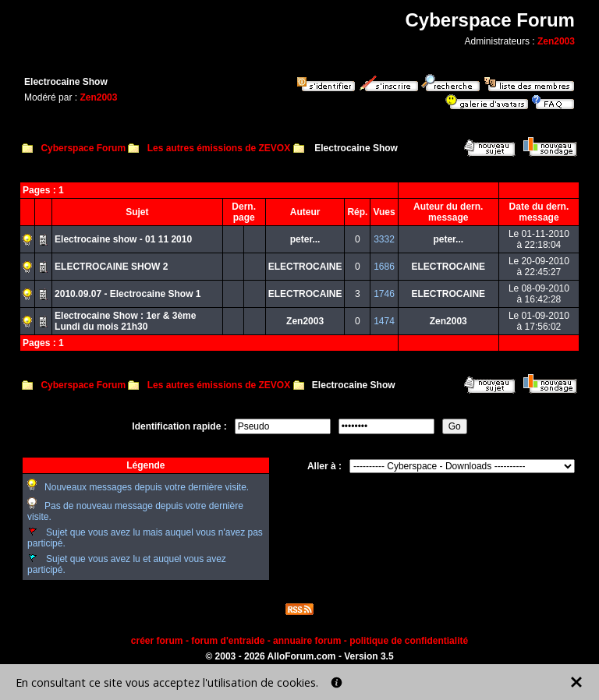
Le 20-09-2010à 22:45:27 (539, 267)
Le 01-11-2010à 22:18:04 (539, 239)
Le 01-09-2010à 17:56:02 (539, 321)
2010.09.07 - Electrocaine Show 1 (128, 294)
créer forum (157, 641)
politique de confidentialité (409, 641)
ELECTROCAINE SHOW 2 (111, 267)
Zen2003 (556, 41)
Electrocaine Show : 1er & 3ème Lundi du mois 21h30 (125, 321)
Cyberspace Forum (83, 148)
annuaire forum (307, 641)
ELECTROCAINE (305, 267)
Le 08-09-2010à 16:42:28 (539, 294)
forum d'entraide (228, 641)
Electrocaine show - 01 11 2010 (123, 239)
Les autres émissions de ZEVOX (219, 148)
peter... (305, 239)
